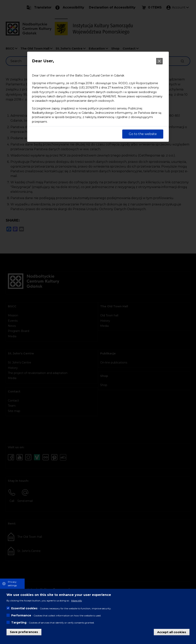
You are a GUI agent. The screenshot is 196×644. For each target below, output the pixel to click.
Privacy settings (12, 584)
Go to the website (143, 134)
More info (77, 601)
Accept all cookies (172, 632)
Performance (21, 615)
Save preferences (24, 632)
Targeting (19, 623)
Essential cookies (24, 608)
